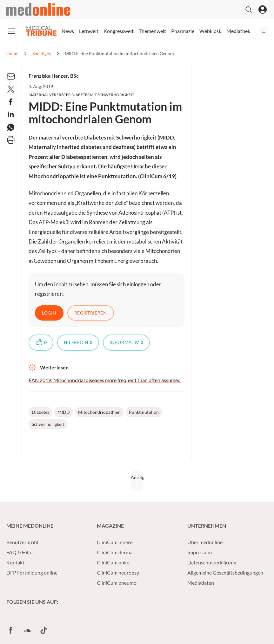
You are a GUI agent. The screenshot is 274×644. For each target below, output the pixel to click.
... (264, 31)
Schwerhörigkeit (48, 424)
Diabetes (40, 412)
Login (49, 313)
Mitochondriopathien (99, 412)
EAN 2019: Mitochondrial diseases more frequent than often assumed (105, 380)
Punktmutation (144, 412)
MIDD (64, 412)
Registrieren (91, 313)
